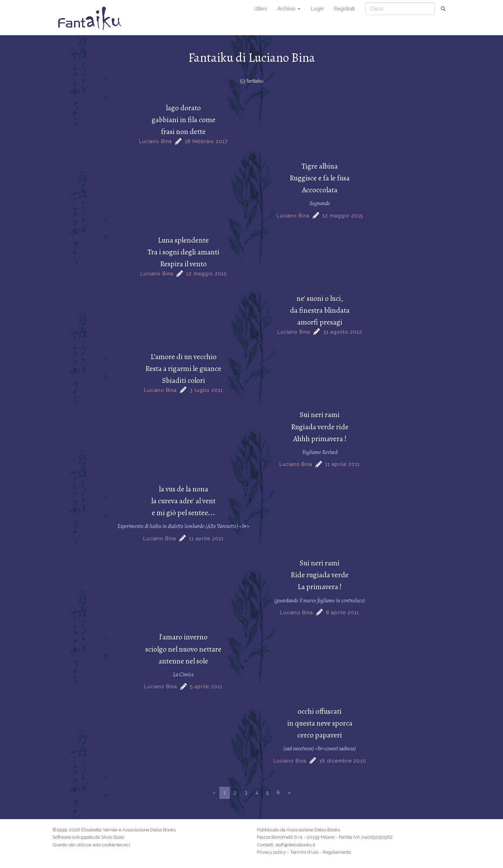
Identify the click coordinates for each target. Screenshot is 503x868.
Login (317, 9)
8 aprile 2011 (342, 613)
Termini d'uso (304, 852)
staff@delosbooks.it (295, 845)
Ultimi (260, 9)
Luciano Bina (155, 141)
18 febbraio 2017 (206, 141)
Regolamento (337, 852)
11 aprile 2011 (342, 464)
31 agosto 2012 (343, 332)
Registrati (345, 9)
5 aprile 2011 (206, 687)
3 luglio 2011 (206, 390)
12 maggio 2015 (343, 216)
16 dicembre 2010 (343, 761)
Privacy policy (271, 852)
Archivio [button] (289, 9)
